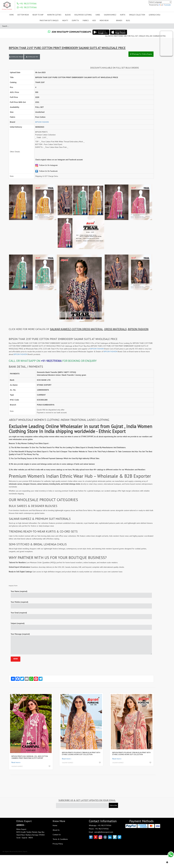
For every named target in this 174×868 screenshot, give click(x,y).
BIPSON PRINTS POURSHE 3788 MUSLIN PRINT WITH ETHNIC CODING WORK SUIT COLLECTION (81, 753)
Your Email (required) (81, 615)
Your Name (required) (81, 594)
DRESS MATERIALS (115, 329)
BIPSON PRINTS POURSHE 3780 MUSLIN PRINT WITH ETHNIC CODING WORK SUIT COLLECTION (131, 753)
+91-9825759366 (51, 361)
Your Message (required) (81, 644)
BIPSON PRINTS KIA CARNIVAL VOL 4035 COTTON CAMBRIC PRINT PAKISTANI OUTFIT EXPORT (30, 757)
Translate (165, 5)
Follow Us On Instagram (46, 165)
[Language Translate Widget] (160, 2)
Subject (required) (81, 626)
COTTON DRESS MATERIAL (87, 329)
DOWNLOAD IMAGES (16, 57)
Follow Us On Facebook (46, 171)
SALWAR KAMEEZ (60, 329)
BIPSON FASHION (42, 122)
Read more (16, 762)
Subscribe (113, 805)
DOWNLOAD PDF (32, 57)
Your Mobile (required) (81, 605)
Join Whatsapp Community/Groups (69, 32)
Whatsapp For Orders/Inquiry (141, 54)
